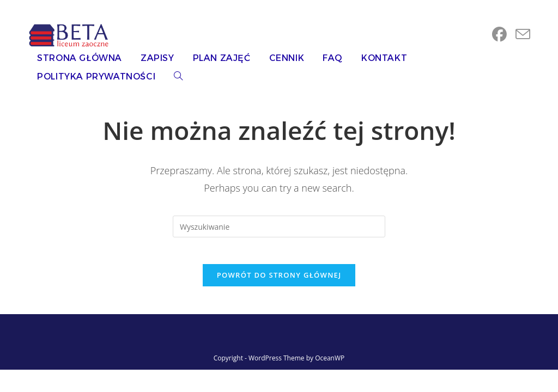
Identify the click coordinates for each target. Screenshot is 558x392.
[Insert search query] (279, 226)
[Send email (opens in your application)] (523, 34)
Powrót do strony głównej (279, 281)
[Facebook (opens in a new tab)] (499, 34)
